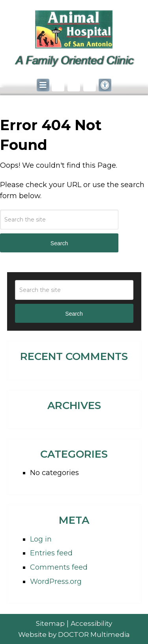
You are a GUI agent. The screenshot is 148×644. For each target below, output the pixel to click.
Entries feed (51, 553)
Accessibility (91, 623)
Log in (41, 539)
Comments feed (59, 567)
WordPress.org (56, 581)
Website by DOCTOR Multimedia (74, 635)
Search (59, 243)
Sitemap (50, 623)
